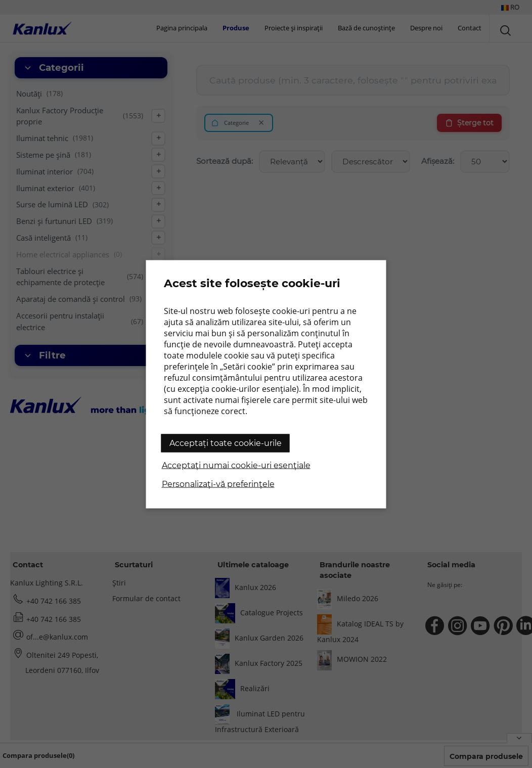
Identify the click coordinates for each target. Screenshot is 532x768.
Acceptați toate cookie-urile (226, 443)
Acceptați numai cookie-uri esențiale (236, 465)
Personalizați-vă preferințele (218, 484)
